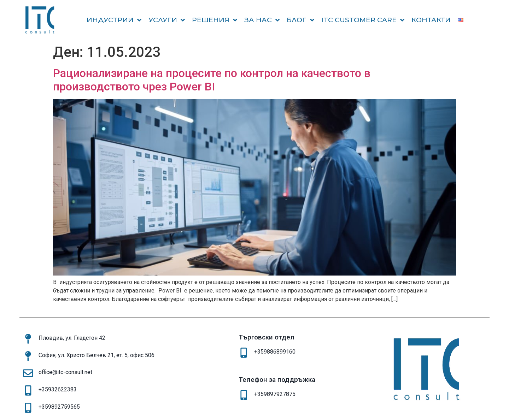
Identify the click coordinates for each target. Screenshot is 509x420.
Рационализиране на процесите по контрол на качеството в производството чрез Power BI (212, 80)
